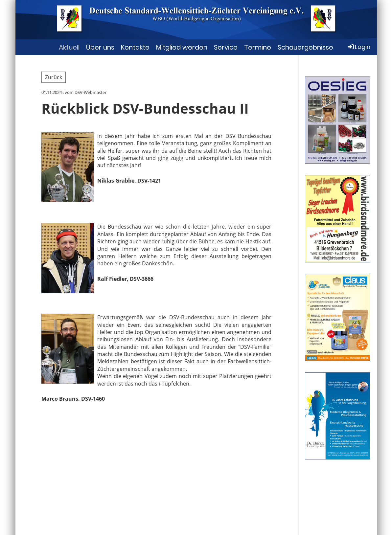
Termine (258, 47)
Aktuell (69, 47)
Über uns (100, 47)
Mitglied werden (182, 47)
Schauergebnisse (305, 47)
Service (226, 47)
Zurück (54, 77)
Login (359, 47)
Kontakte (135, 47)
